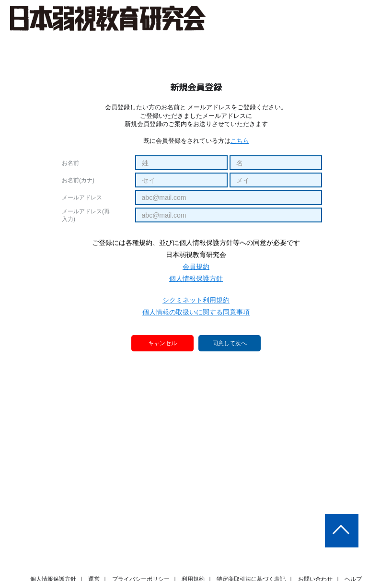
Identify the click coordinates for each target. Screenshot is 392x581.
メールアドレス (82, 198)
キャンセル (163, 343)
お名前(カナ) (78, 180)
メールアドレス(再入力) (86, 215)
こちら (240, 141)
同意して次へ (230, 344)
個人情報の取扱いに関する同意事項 (196, 312)
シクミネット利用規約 (196, 300)
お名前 (70, 163)
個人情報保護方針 (196, 279)
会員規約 (196, 267)
